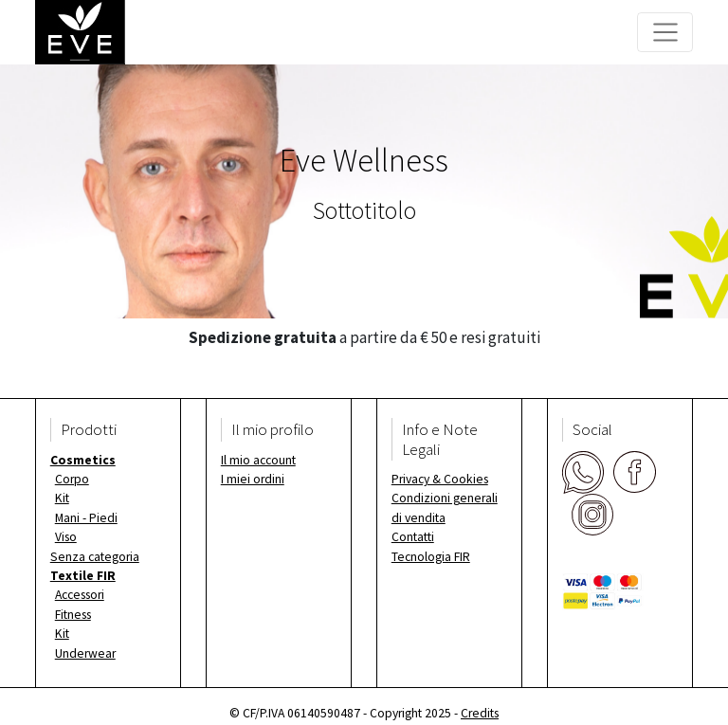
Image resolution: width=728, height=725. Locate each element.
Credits (480, 713)
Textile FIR (83, 576)
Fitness (73, 615)
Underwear (85, 653)
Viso (66, 537)
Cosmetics (83, 460)
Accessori (80, 595)
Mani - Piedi (86, 518)
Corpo (72, 479)
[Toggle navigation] (665, 32)
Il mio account (258, 460)
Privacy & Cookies (440, 479)
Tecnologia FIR (431, 557)
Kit (62, 498)
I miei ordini (253, 479)
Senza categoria (95, 557)
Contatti (413, 537)
